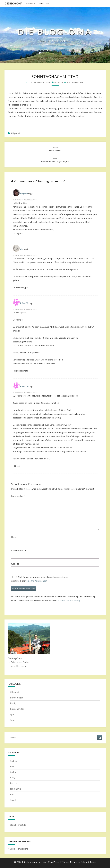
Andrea (13, 761)
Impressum (44, 3)
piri (22, 249)
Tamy (13, 720)
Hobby (13, 703)
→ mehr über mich (17, 666)
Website (15, 564)
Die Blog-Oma (13, 3)
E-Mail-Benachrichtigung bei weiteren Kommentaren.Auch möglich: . (39, 579)
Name (14, 537)
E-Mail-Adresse (18, 550)
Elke (12, 767)
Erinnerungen (17, 698)
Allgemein (16, 133)
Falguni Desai (88, 862)
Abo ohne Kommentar (36, 581)
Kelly (13, 778)
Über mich (31, 3)
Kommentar (18, 496)
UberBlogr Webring (19, 849)
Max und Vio (16, 789)
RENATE (24, 303)
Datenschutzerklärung (69, 600)
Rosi (12, 794)
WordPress (54, 862)
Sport (13, 714)
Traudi (13, 800)
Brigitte (59, 82)
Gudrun (14, 772)
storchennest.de (18, 825)
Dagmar (24, 194)
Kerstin (14, 783)
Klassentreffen (17, 709)
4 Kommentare (75, 82)
